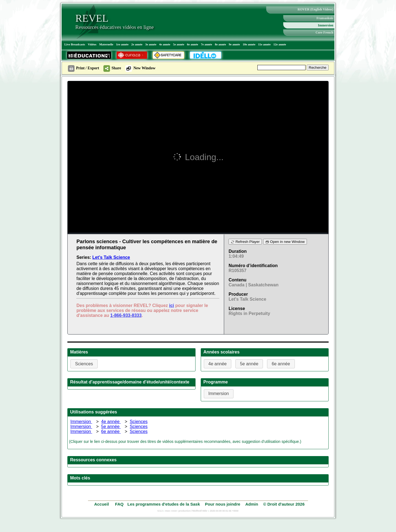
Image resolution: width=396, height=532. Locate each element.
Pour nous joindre (222, 504)
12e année (280, 44)
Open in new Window (285, 242)
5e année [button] (249, 364)
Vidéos (92, 44)
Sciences (139, 422)
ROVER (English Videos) (315, 9)
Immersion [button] (219, 393)
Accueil (102, 504)
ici (172, 305)
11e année (265, 44)
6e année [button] (281, 364)
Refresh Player (245, 242)
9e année (234, 44)
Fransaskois (325, 18)
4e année (165, 44)
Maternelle (106, 44)
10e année (249, 44)
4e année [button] (218, 364)
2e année (137, 44)
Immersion (326, 25)
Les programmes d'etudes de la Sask (164, 504)
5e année (179, 44)
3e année (151, 44)
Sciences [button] (84, 364)
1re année (122, 44)
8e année (220, 44)
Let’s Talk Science (111, 257)
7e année (207, 44)
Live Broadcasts (75, 44)
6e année (193, 44)
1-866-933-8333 (126, 315)
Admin (252, 504)
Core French (324, 32)
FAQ (119, 504)
